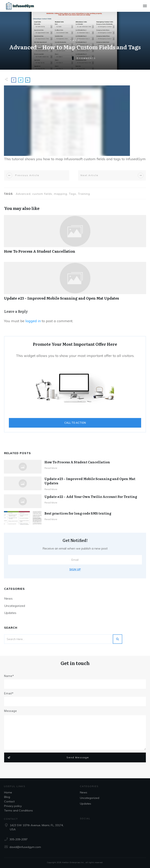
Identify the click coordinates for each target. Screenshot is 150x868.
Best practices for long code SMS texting (78, 513)
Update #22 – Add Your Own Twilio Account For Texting (91, 497)
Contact (9, 801)
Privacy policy (13, 806)
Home (8, 792)
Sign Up (75, 569)
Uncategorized (15, 606)
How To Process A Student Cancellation (75, 236)
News (8, 598)
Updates (10, 613)
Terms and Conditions (19, 810)
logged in (33, 321)
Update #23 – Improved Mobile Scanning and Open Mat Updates (75, 283)
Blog (7, 797)
